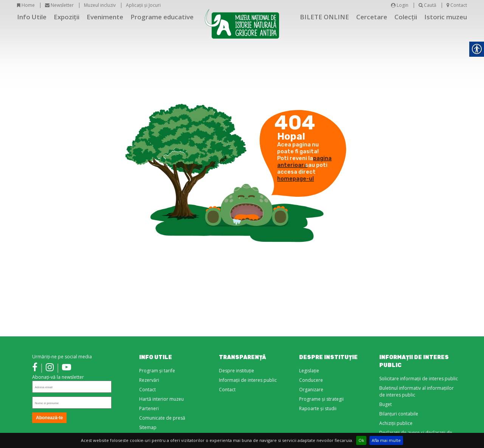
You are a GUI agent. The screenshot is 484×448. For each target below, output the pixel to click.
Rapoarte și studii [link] (318, 408)
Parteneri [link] (149, 408)
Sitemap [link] (148, 427)
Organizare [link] (311, 390)
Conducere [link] (311, 380)
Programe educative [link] (162, 17)
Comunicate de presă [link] (162, 418)
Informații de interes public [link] (248, 380)
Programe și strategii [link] (321, 399)
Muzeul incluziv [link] (100, 5)
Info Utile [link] (32, 17)
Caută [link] (427, 5)
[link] (35, 368)
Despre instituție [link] (237, 371)
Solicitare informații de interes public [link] (419, 379)
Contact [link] (457, 5)
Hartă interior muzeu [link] (161, 399)
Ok (361, 440)
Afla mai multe (386, 440)
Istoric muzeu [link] (446, 17)
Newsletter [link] (59, 5)
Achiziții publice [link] (396, 423)
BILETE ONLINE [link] (324, 17)
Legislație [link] (309, 371)
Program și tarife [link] (157, 371)
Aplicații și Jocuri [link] (143, 5)
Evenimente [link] (105, 17)
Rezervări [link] (149, 380)
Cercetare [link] (372, 17)
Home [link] (26, 5)
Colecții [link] (406, 17)
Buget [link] (385, 404)
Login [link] (400, 5)
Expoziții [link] (67, 17)
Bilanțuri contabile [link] (399, 414)
